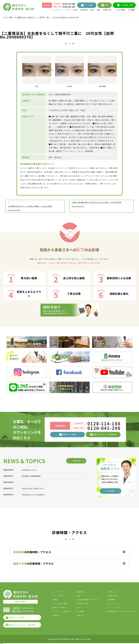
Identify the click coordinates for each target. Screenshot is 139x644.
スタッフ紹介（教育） (62, 602)
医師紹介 (57, 599)
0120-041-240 (69, 7)
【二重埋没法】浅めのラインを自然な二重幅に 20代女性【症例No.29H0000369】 (35, 208)
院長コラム (79, 618)
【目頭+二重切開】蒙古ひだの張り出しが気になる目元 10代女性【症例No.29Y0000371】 (101, 204)
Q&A (77, 610)
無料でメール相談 (17, 616)
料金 (92, 10)
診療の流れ (107, 10)
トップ (6, 17)
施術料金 (78, 591)
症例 (98, 10)
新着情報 (107, 599)
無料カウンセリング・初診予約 (23, 624)
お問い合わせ (109, 595)
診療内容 (84, 10)
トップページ (58, 10)
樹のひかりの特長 (60, 606)
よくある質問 (120, 10)
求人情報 (131, 10)
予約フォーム (109, 591)
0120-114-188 (69, 4)
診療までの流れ (81, 606)
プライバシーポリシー (113, 606)
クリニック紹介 (72, 10)
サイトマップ (109, 602)
